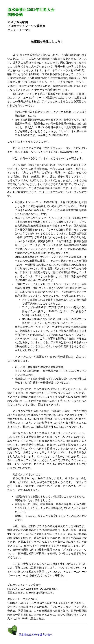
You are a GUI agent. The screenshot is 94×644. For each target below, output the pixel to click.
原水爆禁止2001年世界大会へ (36, 635)
